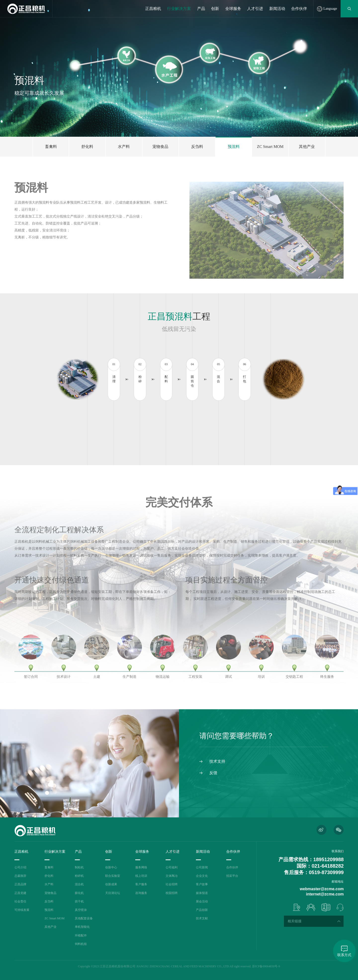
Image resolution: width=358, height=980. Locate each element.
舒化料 (49, 876)
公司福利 (172, 867)
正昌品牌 (20, 884)
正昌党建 (20, 893)
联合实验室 (113, 876)
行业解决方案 (179, 9)
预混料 (49, 910)
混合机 (79, 884)
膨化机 (79, 893)
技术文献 (202, 918)
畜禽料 (49, 867)
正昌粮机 (153, 9)
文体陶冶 (172, 876)
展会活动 (202, 901)
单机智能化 (82, 927)
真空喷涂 (81, 910)
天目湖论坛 (113, 893)
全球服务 (233, 9)
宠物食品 (50, 893)
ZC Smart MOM (54, 918)
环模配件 (81, 935)
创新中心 (111, 867)
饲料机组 (81, 944)
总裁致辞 (20, 876)
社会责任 (20, 901)
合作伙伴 (299, 9)
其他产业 (50, 927)
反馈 (213, 773)
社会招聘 (172, 884)
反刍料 (49, 901)
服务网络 (141, 867)
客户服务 (141, 884)
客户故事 (202, 884)
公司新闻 (202, 867)
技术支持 (217, 761)
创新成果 (111, 884)
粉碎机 (79, 876)
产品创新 (202, 910)
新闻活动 (277, 9)
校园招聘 (172, 893)
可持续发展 (22, 910)
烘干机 (79, 901)
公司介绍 (20, 867)
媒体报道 (202, 893)
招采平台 (232, 876)
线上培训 (141, 876)
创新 (215, 9)
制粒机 (79, 867)
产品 (201, 9)
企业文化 (202, 876)
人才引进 (255, 9)
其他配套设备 (84, 918)
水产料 (49, 884)
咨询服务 (141, 893)
